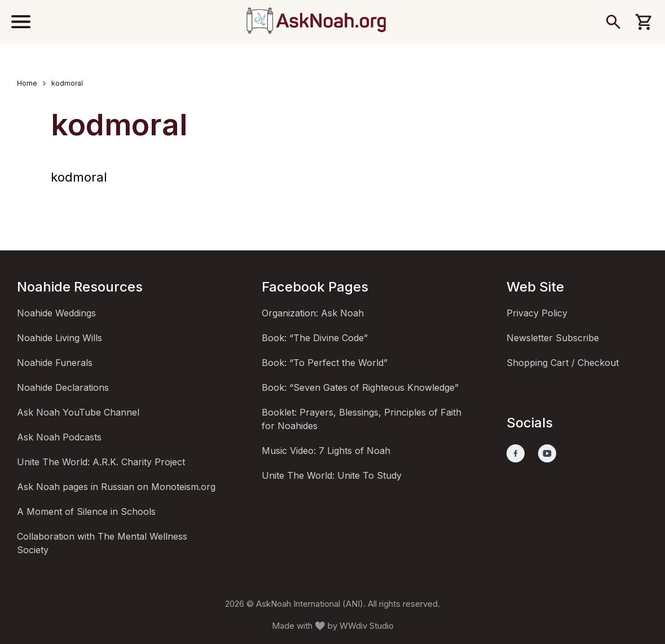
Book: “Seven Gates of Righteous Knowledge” (360, 387)
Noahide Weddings (56, 313)
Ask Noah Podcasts (59, 437)
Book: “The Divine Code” (315, 338)
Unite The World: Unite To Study (332, 475)
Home (27, 83)
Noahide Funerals (55, 363)
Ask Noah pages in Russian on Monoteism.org (116, 487)
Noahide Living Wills (60, 338)
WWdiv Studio (367, 626)
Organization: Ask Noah (313, 313)
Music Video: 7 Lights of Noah (326, 451)
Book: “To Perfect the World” (325, 363)
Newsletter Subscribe (553, 338)
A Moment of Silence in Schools (86, 511)
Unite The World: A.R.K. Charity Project (101, 462)
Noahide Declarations (63, 387)
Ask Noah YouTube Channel (78, 412)
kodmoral (79, 177)
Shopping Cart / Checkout (563, 363)
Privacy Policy (537, 313)
